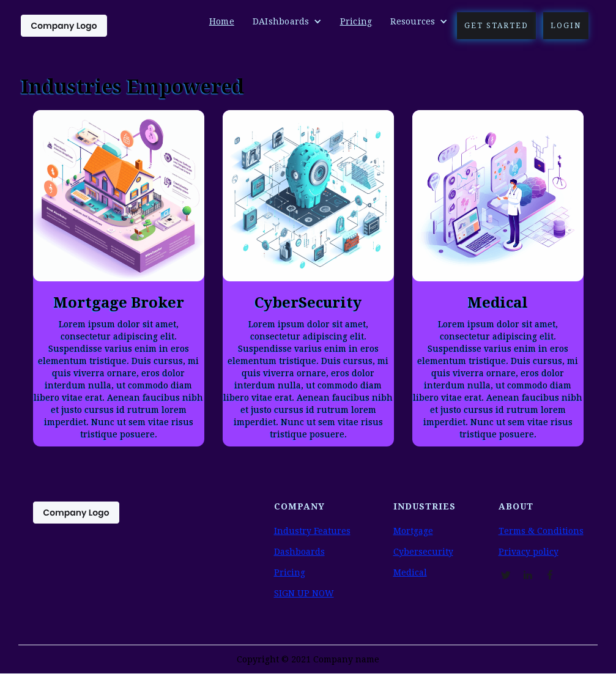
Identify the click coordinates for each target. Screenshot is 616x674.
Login (566, 26)
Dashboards (299, 552)
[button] (287, 21)
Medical (410, 572)
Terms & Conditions (541, 531)
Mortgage (413, 531)
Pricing (356, 21)
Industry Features (312, 531)
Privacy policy (529, 552)
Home (222, 21)
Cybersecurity (423, 552)
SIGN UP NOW (304, 593)
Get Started (496, 26)
